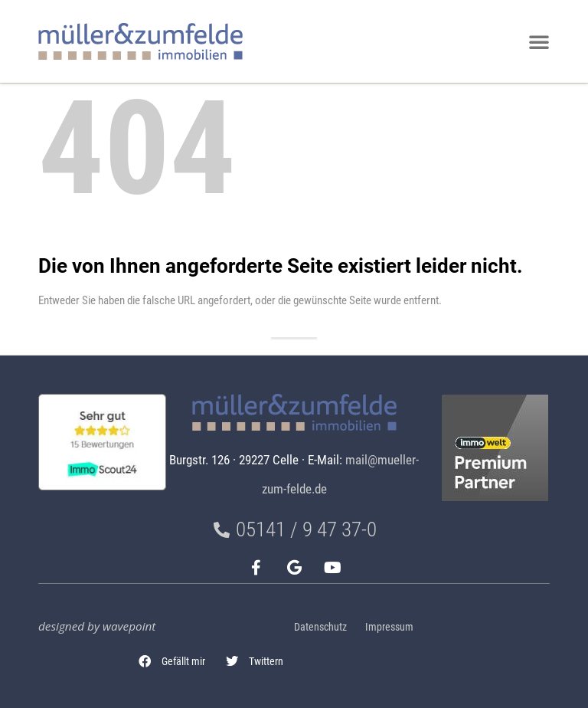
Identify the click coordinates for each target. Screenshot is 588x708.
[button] (172, 661)
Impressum (389, 627)
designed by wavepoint (97, 626)
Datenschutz (320, 627)
